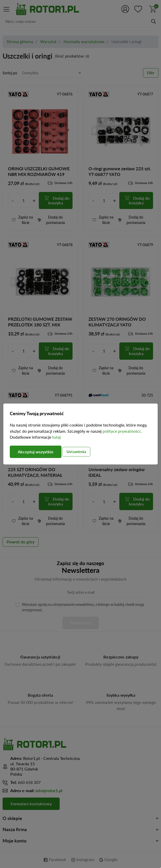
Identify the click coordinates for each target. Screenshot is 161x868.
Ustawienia (76, 452)
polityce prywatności (122, 431)
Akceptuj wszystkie (36, 452)
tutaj (56, 437)
